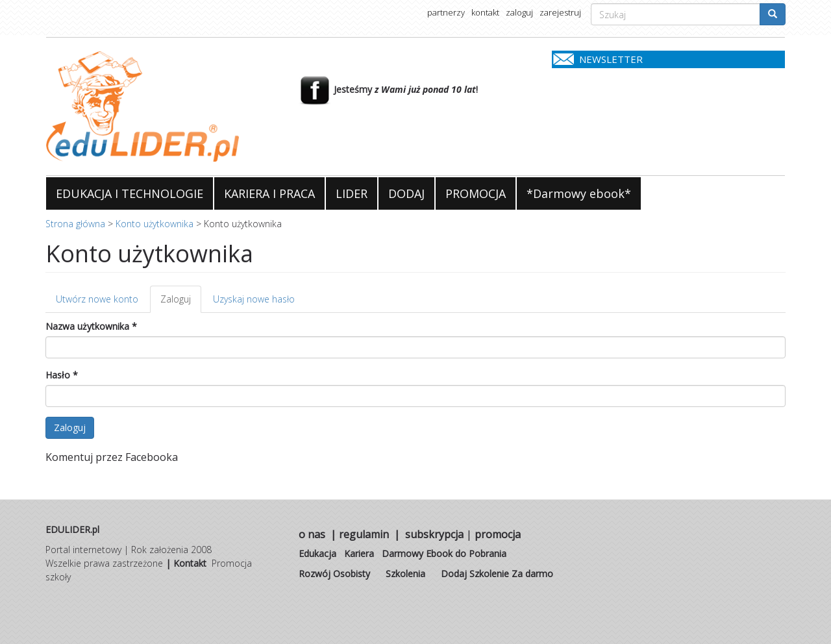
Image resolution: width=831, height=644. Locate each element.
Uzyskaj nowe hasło (254, 299)
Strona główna (75, 224)
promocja (498, 534)
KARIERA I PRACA (269, 193)
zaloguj (519, 12)
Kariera (359, 553)
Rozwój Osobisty (334, 574)
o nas (312, 534)
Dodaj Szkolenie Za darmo (497, 574)
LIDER (352, 193)
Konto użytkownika (155, 224)
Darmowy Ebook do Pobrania (444, 553)
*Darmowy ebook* (579, 193)
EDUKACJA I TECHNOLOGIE (130, 193)
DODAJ (406, 193)
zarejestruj (560, 12)
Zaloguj (181, 303)
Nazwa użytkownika (91, 326)
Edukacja (317, 553)
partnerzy (446, 12)
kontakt (485, 12)
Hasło (62, 375)
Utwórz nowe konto (97, 299)
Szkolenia (405, 574)
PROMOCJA (476, 193)
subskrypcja (434, 534)
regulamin (364, 534)
